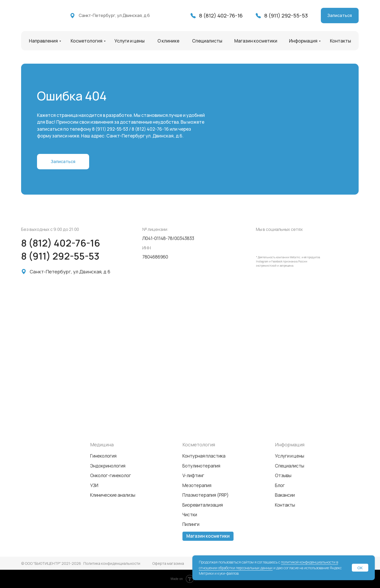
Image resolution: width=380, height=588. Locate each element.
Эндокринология (108, 466)
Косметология (87, 41)
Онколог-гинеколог (111, 475)
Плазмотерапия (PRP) (206, 495)
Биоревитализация (203, 505)
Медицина (102, 445)
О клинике (168, 41)
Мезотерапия (197, 485)
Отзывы (283, 475)
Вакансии (285, 495)
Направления (43, 41)
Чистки (190, 515)
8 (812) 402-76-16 (221, 15)
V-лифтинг (193, 475)
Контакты (341, 41)
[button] (340, 16)
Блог (280, 485)
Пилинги (191, 524)
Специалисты (207, 41)
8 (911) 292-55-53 (286, 15)
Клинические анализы (113, 495)
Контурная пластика (204, 456)
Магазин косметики (256, 41)
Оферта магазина (168, 563)
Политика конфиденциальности (112, 563)
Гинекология (103, 456)
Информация (303, 41)
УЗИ (94, 485)
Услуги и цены (130, 41)
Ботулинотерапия (201, 466)
